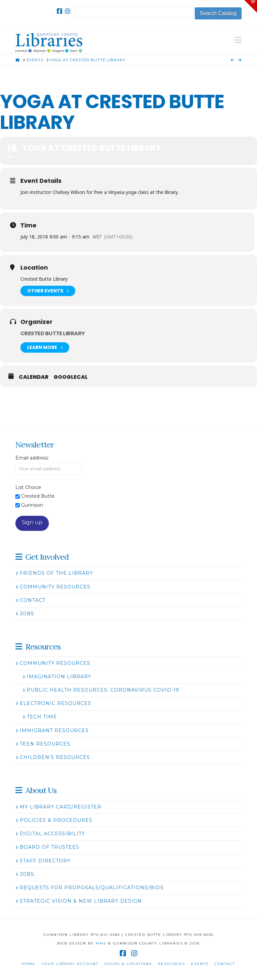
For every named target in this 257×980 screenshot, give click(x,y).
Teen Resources (43, 744)
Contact (31, 600)
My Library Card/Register (59, 807)
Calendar (34, 377)
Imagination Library (57, 677)
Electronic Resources (54, 703)
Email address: (32, 458)
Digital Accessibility (50, 834)
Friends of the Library (54, 573)
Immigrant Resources (52, 730)
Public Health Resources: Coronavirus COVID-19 (101, 690)
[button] (238, 40)
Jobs (25, 614)
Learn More (45, 347)
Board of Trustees (48, 847)
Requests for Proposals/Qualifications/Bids (90, 888)
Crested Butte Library (53, 333)
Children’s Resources (53, 757)
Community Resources (53, 587)
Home (29, 964)
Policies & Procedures (54, 820)
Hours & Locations (128, 964)
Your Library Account (70, 964)
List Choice (28, 487)
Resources (172, 964)
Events (200, 964)
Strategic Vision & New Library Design (79, 901)
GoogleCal (71, 377)
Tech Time (40, 717)
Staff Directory (43, 861)
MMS (101, 943)
